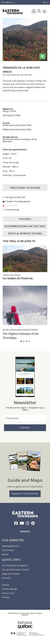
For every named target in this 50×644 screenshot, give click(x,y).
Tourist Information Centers (16, 570)
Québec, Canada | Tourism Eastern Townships (13, 12)
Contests (6, 578)
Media (5, 554)
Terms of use (8, 593)
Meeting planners (11, 546)
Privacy (6, 585)
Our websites (8, 2)
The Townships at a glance (15, 565)
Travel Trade (8, 550)
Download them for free (25, 494)
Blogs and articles (11, 574)
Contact (6, 597)
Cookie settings (10, 589)
